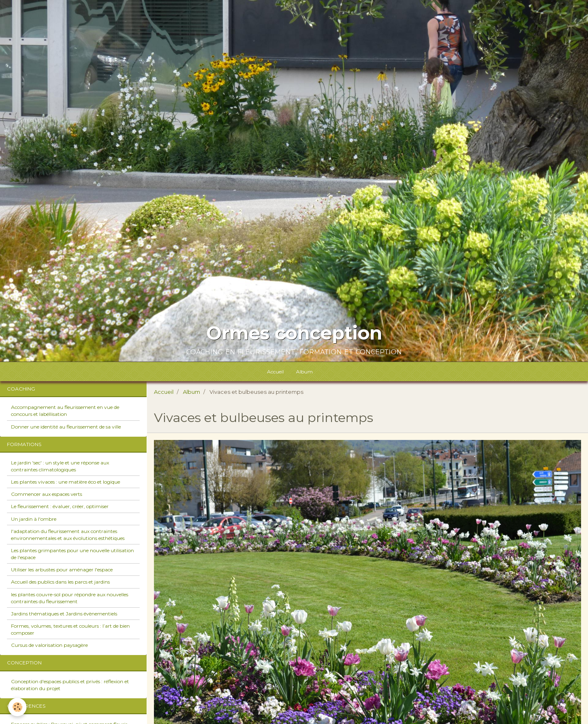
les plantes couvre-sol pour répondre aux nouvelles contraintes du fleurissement (70, 598)
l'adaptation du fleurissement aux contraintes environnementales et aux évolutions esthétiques (68, 535)
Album (304, 372)
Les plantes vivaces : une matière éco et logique (66, 482)
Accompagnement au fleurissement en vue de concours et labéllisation (65, 411)
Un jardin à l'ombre (34, 519)
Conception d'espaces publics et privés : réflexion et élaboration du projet (70, 685)
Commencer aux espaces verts (47, 494)
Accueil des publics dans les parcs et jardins (60, 582)
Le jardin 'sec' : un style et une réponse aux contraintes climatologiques (60, 466)
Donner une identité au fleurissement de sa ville (66, 427)
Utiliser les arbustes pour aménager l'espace (62, 570)
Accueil (275, 372)
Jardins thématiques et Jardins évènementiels (64, 614)
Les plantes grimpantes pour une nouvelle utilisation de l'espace (72, 554)
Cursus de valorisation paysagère (49, 645)
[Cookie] (17, 707)
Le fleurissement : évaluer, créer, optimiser (60, 506)
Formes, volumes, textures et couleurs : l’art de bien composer (70, 629)
